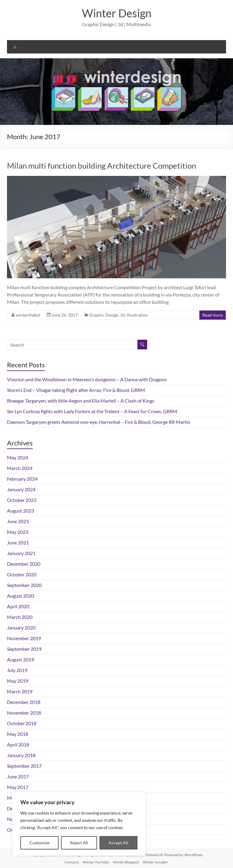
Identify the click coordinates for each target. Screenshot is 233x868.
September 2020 (24, 585)
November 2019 (24, 638)
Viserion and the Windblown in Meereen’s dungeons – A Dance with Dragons (87, 379)
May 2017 (18, 787)
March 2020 (20, 617)
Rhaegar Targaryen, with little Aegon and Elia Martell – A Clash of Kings (81, 401)
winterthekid (28, 315)
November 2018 (24, 713)
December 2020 (24, 564)
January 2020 (21, 628)
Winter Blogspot (126, 862)
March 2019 (20, 691)
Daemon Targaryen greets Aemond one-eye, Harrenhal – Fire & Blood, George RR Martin (99, 422)
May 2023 (18, 532)
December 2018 (24, 702)
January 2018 (21, 755)
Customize (39, 843)
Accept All (118, 843)
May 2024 (18, 457)
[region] (79, 824)
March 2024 (20, 468)
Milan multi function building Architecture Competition (101, 166)
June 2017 (18, 776)
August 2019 (20, 659)
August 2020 (20, 596)
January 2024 (21, 489)
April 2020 (18, 606)
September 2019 (24, 649)
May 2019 (18, 681)
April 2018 (18, 744)
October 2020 (22, 574)
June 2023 (18, 521)
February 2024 (22, 479)
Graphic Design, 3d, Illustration (118, 315)
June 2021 (18, 542)
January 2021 (21, 553)
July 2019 (17, 670)
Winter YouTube (96, 862)
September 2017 (24, 766)
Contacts (72, 862)
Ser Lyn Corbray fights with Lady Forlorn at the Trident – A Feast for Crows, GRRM (92, 411)
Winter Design (117, 13)
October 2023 (22, 500)
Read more (213, 315)
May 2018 (18, 734)
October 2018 (22, 723)
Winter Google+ (156, 862)
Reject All (79, 843)
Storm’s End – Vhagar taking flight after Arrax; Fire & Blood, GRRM (76, 390)
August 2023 (20, 511)
